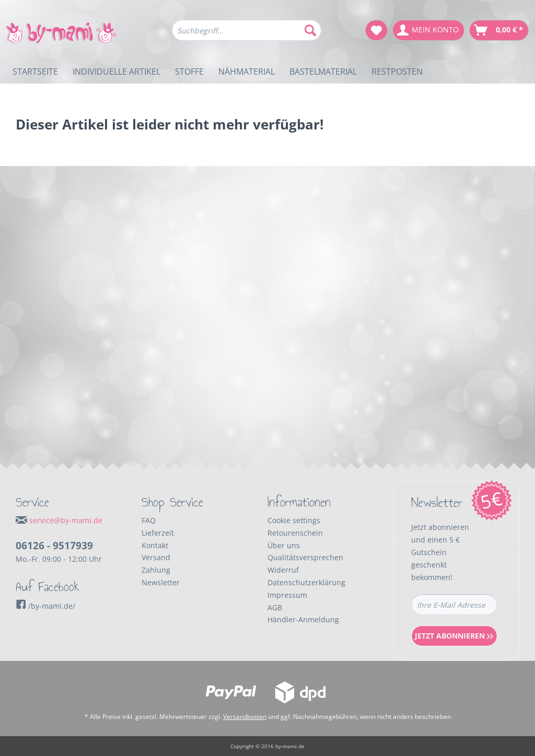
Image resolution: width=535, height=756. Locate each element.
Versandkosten (245, 717)
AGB (275, 607)
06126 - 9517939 (54, 546)
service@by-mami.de (66, 520)
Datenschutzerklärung (306, 582)
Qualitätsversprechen (305, 557)
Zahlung (156, 570)
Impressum (287, 595)
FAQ (149, 520)
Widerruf (283, 570)
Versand (156, 557)
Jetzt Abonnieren (454, 636)
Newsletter (161, 582)
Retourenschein (295, 533)
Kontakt (155, 545)
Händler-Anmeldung (303, 619)
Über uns (284, 545)
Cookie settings (294, 520)
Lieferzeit (158, 533)
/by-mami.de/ (45, 606)
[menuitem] (247, 35)
